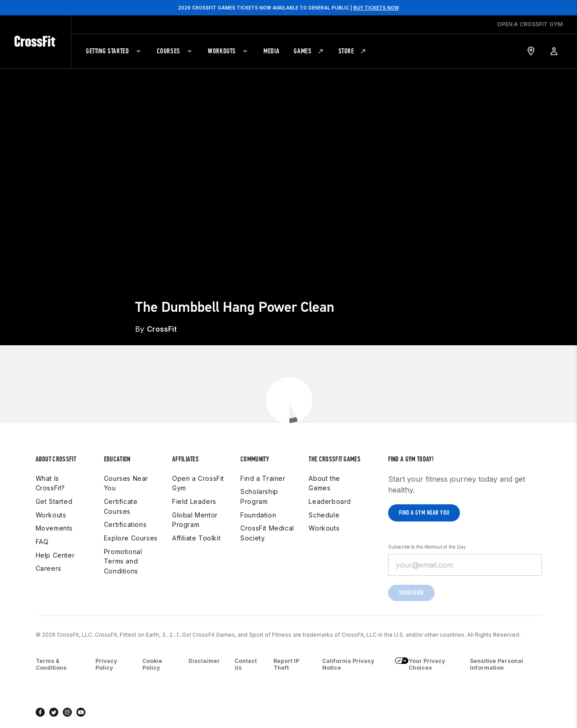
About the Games (324, 483)
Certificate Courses (121, 506)
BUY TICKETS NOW (376, 8)
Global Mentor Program (195, 520)
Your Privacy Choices (420, 665)
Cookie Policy (152, 665)
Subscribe (411, 593)
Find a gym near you (424, 513)
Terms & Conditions (51, 665)
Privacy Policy (106, 665)
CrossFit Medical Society (267, 533)
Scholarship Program (259, 496)
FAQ (42, 542)
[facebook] (40, 712)
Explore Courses (131, 538)
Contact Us (246, 665)
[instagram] (67, 712)
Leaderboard (330, 501)
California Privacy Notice (348, 665)
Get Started (54, 501)
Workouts (51, 515)
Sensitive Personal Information (497, 665)
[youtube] (81, 712)
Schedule (324, 515)
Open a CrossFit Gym (198, 483)
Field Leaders (194, 501)
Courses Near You (126, 483)
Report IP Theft (286, 665)
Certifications (125, 524)
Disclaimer (204, 661)
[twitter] (54, 712)
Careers (49, 568)
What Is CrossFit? (50, 483)
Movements (54, 528)
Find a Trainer (263, 478)
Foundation (258, 515)
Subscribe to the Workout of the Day (427, 547)
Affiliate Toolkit (196, 538)
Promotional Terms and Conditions (123, 561)
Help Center (55, 555)
